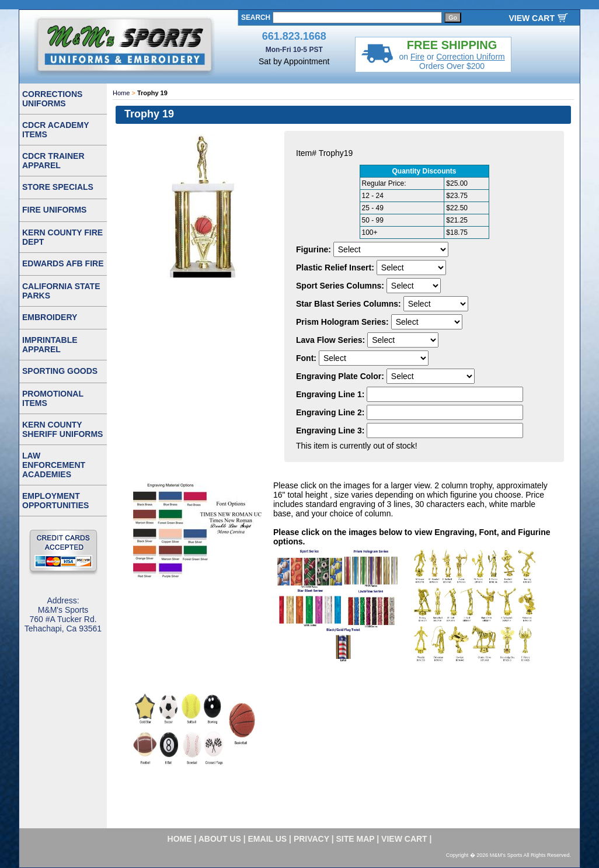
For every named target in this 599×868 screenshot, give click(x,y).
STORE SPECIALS (58, 187)
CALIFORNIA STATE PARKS (61, 291)
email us (268, 839)
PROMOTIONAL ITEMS (53, 398)
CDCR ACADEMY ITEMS (56, 130)
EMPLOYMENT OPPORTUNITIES (55, 501)
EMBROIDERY (50, 317)
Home (121, 93)
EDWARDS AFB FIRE (63, 263)
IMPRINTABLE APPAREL (50, 345)
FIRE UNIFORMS (54, 210)
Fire (417, 57)
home (180, 839)
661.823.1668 (294, 36)
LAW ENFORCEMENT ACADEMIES (54, 465)
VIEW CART (532, 18)
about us (220, 839)
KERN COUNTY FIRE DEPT (62, 237)
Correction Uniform (470, 57)
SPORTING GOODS (60, 371)
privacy (311, 839)
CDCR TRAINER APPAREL (53, 161)
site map (356, 839)
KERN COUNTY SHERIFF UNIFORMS (62, 429)
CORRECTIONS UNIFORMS (52, 99)
